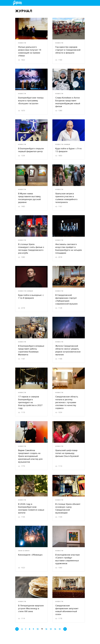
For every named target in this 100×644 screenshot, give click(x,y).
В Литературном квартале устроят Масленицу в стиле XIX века (31, 609)
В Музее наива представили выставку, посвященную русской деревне (30, 198)
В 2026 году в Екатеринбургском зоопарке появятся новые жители (31, 508)
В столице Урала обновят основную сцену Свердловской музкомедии (68, 508)
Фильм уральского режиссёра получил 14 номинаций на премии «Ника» (30, 51)
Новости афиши (63, 145)
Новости (22, 43)
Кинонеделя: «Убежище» (30, 555)
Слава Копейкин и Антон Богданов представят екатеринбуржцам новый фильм (68, 102)
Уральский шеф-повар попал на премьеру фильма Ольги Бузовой (67, 453)
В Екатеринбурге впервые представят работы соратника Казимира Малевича (31, 350)
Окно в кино (24, 551)
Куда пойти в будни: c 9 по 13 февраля (68, 150)
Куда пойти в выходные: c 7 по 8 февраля (31, 297)
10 (38, 629)
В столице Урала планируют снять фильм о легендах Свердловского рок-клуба (31, 249)
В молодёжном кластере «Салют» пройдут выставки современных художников (68, 559)
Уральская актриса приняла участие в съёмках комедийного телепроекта (66, 198)
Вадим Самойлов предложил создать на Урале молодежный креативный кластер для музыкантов (30, 456)
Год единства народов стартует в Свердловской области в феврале (68, 50)
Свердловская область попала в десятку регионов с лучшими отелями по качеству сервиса (67, 402)
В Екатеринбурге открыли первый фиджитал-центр (31, 150)
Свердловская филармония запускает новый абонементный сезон (67, 610)
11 (42, 629)
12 (46, 629)
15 (60, 629)
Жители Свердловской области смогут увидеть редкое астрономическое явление (68, 350)
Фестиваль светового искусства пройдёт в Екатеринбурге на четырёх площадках (69, 249)
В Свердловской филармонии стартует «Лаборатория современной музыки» (67, 299)
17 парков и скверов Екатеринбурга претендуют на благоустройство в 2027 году (30, 402)
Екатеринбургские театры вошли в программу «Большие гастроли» (31, 101)
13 (51, 629)
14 (55, 629)
